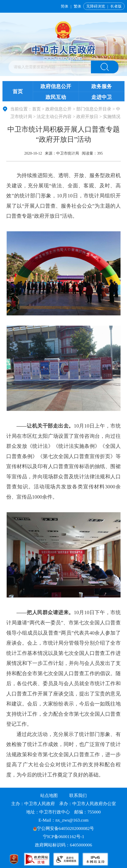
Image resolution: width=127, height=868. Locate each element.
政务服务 (102, 86)
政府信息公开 (56, 86)
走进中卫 (102, 97)
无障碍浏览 (96, 6)
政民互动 (56, 97)
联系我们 (78, 795)
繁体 (77, 6)
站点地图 (49, 795)
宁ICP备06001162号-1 (64, 837)
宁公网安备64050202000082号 (64, 828)
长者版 (116, 6)
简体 (65, 6)
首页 (18, 91)
